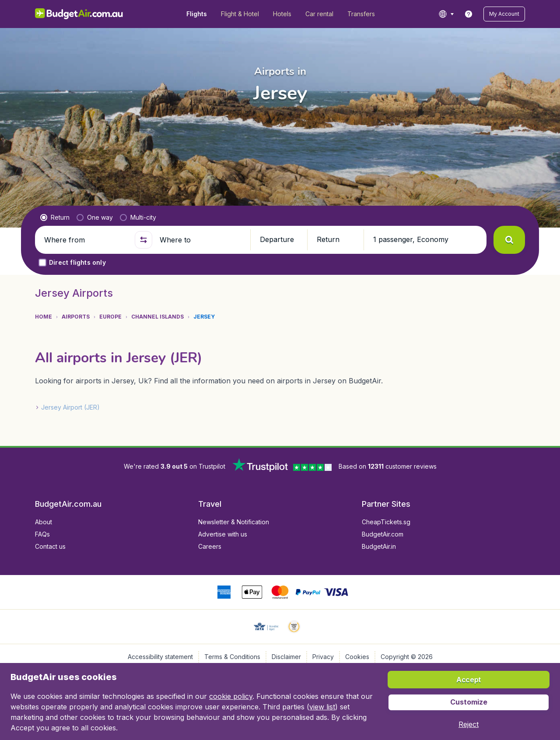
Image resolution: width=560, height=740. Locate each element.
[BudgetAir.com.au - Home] (79, 14)
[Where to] (201, 240)
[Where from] (86, 240)
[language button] (446, 14)
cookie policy (231, 696)
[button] (504, 14)
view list (322, 707)
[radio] (55, 217)
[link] (469, 14)
